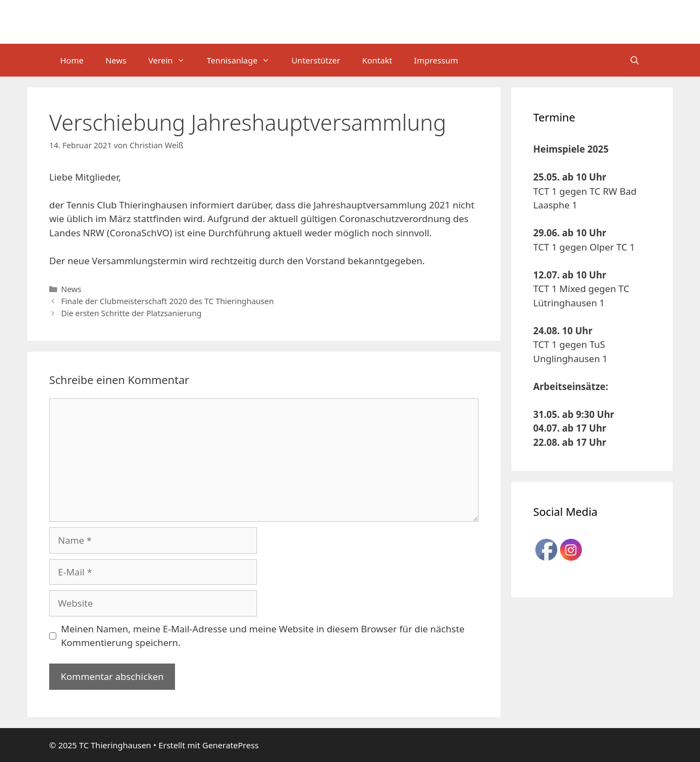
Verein (172, 60)
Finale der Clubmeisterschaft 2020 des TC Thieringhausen (168, 301)
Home (72, 60)
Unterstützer (316, 60)
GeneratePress (231, 745)
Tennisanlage (244, 60)
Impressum (436, 60)
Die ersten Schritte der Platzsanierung (132, 313)
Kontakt (377, 60)
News (116, 60)
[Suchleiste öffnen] (635, 60)
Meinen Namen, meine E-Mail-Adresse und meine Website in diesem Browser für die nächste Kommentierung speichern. (263, 636)
